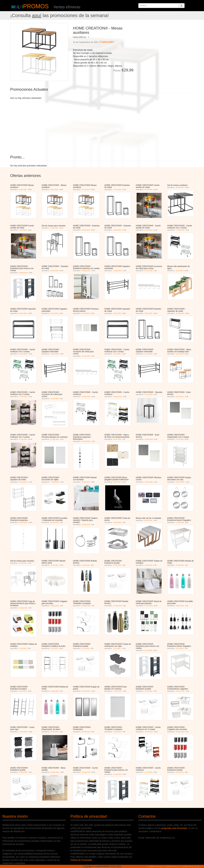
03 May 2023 (180, 732)
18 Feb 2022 (55, 522)
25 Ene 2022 (180, 482)
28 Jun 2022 (23, 313)
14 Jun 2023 (117, 774)
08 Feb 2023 (55, 732)
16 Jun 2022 (180, 271)
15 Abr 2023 (149, 230)
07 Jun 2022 (86, 190)
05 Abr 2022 (149, 190)
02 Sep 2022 (86, 691)
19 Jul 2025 (180, 439)
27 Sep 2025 (55, 482)
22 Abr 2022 (180, 565)
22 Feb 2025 (86, 441)
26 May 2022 (180, 187)
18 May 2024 (86, 397)
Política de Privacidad (81, 860)
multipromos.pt (155, 866)
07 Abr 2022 (23, 563)
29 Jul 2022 (54, 313)
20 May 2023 (23, 772)
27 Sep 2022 (117, 691)
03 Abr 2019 (86, 482)
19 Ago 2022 (55, 691)
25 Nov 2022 (180, 691)
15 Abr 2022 (54, 565)
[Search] (181, 6)
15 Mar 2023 (86, 356)
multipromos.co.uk (191, 866)
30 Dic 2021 (117, 482)
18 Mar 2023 (117, 230)
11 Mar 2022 (117, 271)
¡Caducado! (107, 42)
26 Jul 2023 (180, 354)
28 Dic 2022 (54, 190)
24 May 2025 (149, 439)
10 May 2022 (55, 606)
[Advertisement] (165, 45)
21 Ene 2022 (149, 482)
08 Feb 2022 (23, 522)
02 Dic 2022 (23, 190)
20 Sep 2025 (23, 482)
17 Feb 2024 (180, 230)
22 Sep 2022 (54, 228)
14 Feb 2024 (55, 399)
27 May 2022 (117, 606)
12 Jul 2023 (148, 772)
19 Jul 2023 (117, 354)
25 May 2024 (23, 273)
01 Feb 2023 (86, 230)
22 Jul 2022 (23, 230)
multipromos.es (172, 866)
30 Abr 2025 (117, 439)
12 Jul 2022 (23, 648)
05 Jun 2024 (149, 394)
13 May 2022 (23, 608)
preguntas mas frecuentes (174, 828)
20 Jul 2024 (180, 397)
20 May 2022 (86, 606)
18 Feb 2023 (23, 354)
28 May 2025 (86, 271)
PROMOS (36, 6)
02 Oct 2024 (54, 271)
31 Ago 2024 (23, 439)
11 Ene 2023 (23, 732)
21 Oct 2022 (149, 691)
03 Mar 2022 (148, 520)
